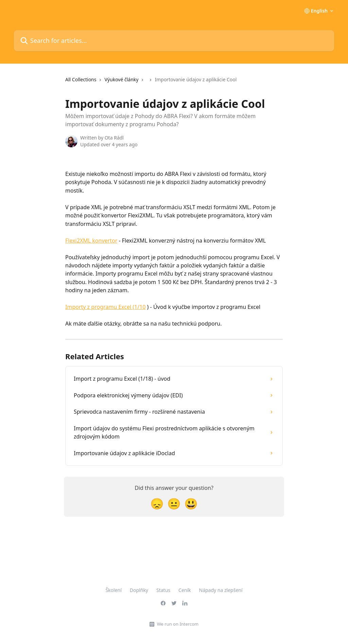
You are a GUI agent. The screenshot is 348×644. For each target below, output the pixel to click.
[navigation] (151, 82)
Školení (113, 590)
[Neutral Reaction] (174, 503)
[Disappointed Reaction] (157, 503)
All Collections (81, 79)
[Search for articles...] (174, 41)
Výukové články (121, 79)
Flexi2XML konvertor (91, 241)
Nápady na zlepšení (221, 590)
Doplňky (139, 590)
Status (163, 590)
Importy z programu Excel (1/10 (105, 307)
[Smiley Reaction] (191, 503)
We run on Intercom (178, 624)
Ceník (185, 590)
